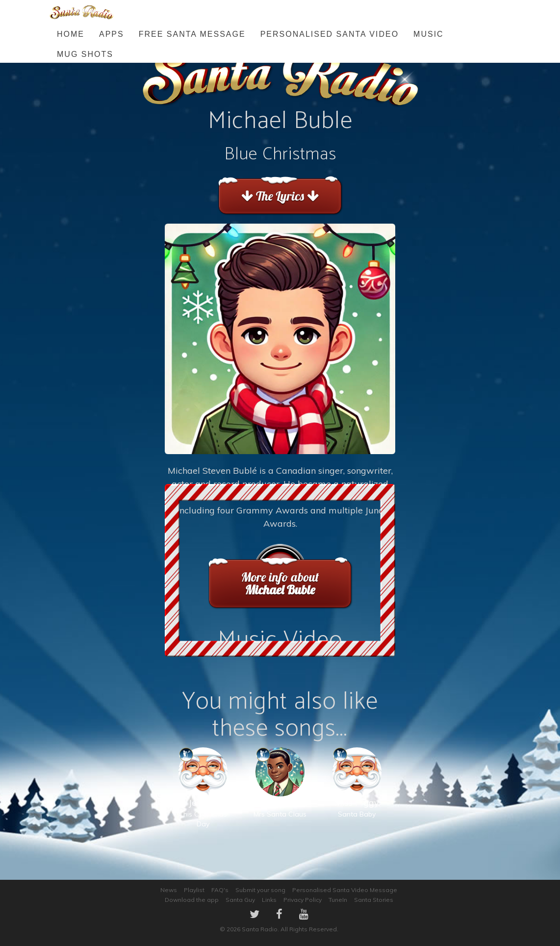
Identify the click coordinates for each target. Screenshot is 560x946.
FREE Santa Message (192, 34)
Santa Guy (240, 900)
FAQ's (220, 890)
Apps (112, 34)
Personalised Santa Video (330, 34)
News (169, 890)
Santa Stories (374, 900)
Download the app (192, 900)
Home (71, 34)
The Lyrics (280, 196)
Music (429, 34)
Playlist (194, 890)
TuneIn (338, 900)
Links (269, 900)
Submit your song (260, 890)
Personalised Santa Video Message (345, 890)
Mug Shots (85, 54)
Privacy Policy (303, 900)
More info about (280, 583)
